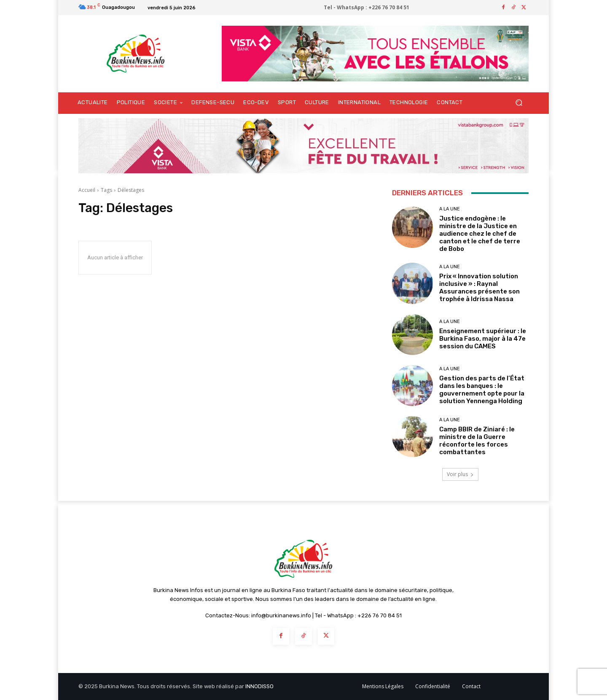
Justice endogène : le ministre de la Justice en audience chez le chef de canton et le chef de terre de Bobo (480, 234)
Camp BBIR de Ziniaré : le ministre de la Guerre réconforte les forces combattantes (477, 441)
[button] (519, 103)
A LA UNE (450, 209)
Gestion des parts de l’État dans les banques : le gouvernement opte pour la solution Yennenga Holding (482, 390)
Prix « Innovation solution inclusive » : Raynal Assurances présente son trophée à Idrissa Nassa (479, 288)
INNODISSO (259, 686)
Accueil (87, 190)
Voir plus (460, 474)
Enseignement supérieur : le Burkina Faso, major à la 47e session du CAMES (483, 339)
